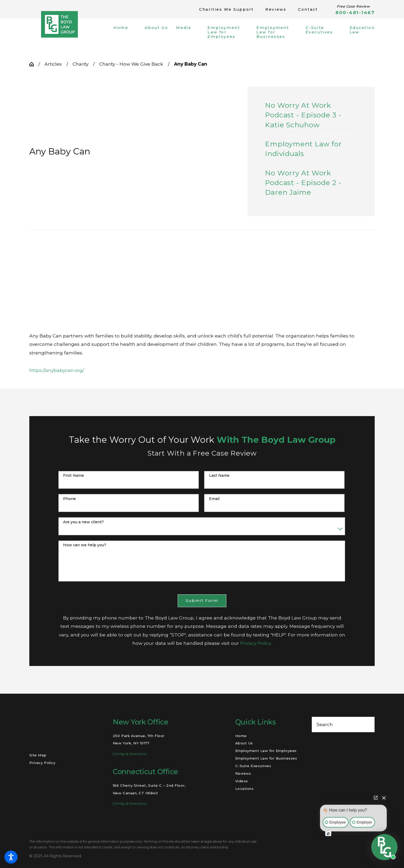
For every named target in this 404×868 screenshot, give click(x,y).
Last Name (219, 476)
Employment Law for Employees (266, 751)
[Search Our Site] (367, 724)
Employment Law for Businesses (266, 758)
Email (214, 499)
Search (325, 724)
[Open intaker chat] (328, 834)
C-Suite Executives (253, 766)
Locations (245, 789)
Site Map (38, 755)
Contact (308, 9)
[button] (11, 857)
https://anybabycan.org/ (57, 370)
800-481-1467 (355, 13)
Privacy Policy (42, 763)
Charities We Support (226, 9)
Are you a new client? (83, 522)
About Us (244, 743)
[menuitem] (125, 32)
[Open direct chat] (376, 798)
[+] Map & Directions (130, 754)
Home (241, 736)
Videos (242, 781)
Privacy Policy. (256, 643)
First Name (74, 476)
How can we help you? (85, 545)
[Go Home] (34, 64)
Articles (53, 64)
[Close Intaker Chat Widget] (384, 798)
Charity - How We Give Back (131, 64)
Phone (69, 499)
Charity (80, 64)
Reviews (276, 9)
